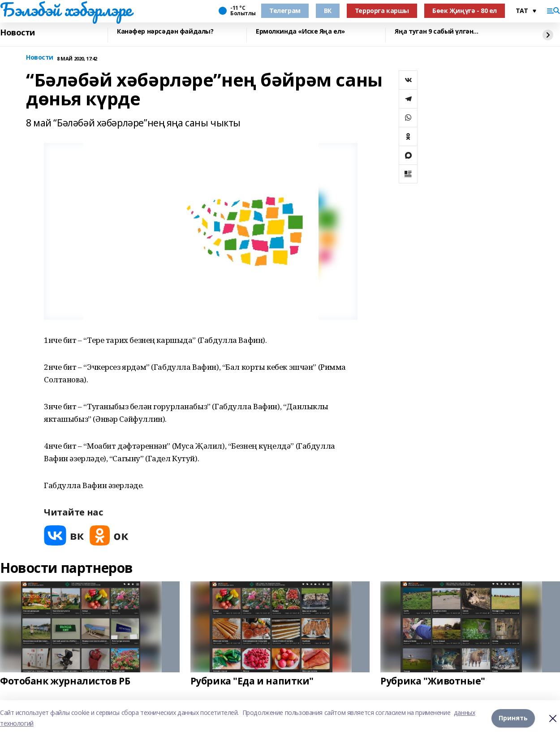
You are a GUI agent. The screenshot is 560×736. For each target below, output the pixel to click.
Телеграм (285, 11)
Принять (513, 718)
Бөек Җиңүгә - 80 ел (465, 11)
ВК (328, 11)
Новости (17, 33)
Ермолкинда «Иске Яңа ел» (300, 32)
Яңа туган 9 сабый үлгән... (436, 32)
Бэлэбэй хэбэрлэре (66, 9)
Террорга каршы (382, 11)
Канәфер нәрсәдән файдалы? (165, 32)
